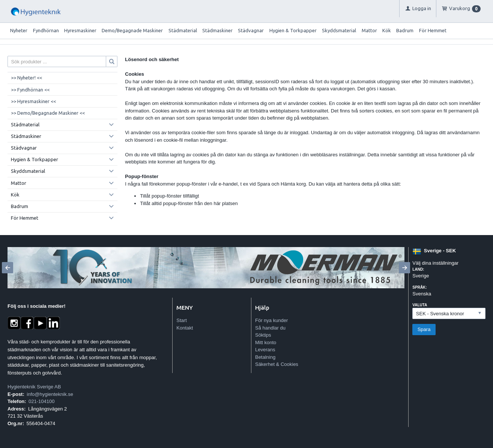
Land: (418, 269)
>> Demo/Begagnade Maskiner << (48, 113)
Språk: (419, 287)
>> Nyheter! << (26, 78)
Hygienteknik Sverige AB (34, 387)
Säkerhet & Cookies (277, 364)
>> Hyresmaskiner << (33, 101)
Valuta (420, 305)
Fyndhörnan (46, 30)
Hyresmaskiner (80, 30)
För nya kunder (271, 320)
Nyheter (19, 30)
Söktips (263, 335)
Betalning (265, 357)
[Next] (404, 268)
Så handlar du (270, 328)
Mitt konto (266, 342)
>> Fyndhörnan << (30, 90)
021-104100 (41, 401)
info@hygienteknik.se (50, 394)
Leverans (265, 350)
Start (181, 320)
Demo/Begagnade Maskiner (132, 30)
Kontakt (185, 328)
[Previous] (8, 268)
